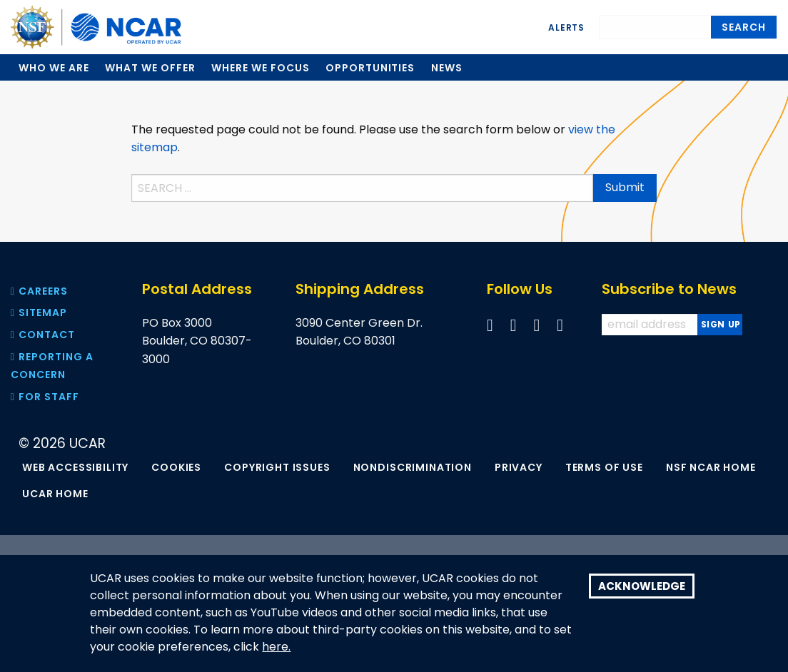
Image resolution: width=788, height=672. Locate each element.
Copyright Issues (277, 467)
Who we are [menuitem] (54, 68)
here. (276, 647)
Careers (39, 291)
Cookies (176, 467)
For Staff (45, 397)
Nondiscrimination (413, 467)
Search (744, 27)
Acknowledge (642, 586)
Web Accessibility (75, 467)
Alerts (566, 27)
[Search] (655, 25)
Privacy (519, 467)
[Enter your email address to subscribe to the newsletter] (651, 325)
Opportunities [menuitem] (370, 68)
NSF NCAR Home (711, 467)
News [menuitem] (447, 68)
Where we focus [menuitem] (260, 68)
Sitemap (39, 312)
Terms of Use (604, 467)
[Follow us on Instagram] (560, 325)
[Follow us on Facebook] (490, 325)
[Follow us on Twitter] (514, 325)
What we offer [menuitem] (150, 68)
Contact (43, 335)
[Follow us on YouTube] (537, 325)
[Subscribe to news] (720, 325)
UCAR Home (55, 494)
